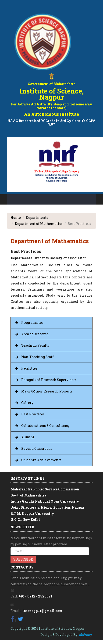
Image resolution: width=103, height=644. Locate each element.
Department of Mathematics (39, 224)
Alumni (28, 437)
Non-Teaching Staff (37, 357)
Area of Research (35, 334)
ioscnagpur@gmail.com (42, 611)
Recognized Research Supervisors (49, 380)
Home (16, 218)
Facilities (29, 368)
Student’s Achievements (41, 460)
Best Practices (33, 414)
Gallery (27, 403)
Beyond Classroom (37, 448)
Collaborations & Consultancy (45, 426)
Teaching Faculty (35, 345)
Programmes (32, 322)
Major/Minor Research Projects (47, 391)
